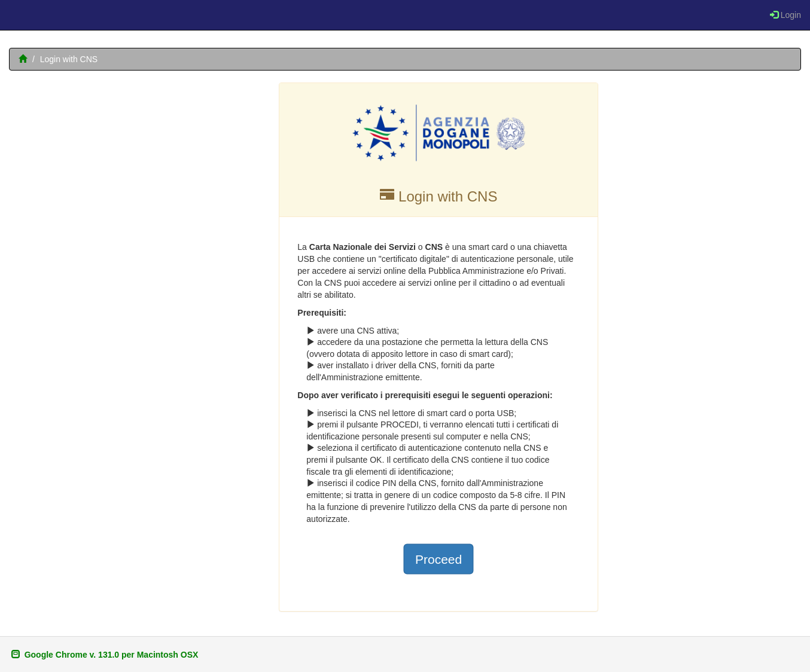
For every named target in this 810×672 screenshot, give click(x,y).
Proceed (439, 559)
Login (785, 15)
